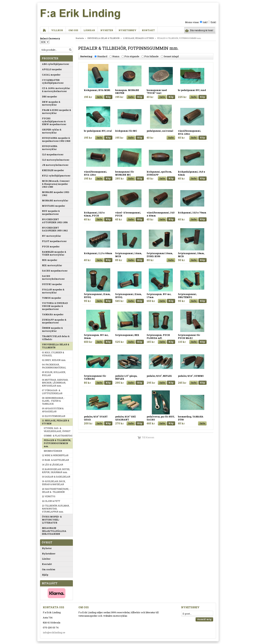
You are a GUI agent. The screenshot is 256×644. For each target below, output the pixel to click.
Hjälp (45, 575)
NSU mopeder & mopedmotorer (51, 212)
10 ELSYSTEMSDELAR (54, 416)
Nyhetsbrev (127, 30)
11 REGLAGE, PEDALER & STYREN (56, 422)
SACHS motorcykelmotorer (53, 277)
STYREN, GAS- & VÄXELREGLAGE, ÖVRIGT (57, 430)
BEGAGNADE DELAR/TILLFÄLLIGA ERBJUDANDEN (54, 531)
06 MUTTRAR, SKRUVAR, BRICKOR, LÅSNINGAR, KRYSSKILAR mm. (55, 383)
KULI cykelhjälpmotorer (56, 176)
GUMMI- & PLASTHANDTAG (58, 436)
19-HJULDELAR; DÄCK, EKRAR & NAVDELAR (54, 483)
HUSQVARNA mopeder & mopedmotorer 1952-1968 (56, 139)
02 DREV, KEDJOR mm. (54, 360)
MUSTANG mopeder (53, 206)
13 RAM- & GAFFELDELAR (55, 460)
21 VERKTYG (49, 496)
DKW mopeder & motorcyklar (51, 103)
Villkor (57, 30)
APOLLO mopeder (52, 69)
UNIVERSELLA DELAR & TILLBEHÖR (56, 346)
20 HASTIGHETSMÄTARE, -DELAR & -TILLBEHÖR (56, 490)
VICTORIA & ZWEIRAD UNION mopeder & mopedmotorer (55, 306)
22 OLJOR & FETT (51, 501)
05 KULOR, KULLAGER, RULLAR (54, 374)
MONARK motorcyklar (55, 200)
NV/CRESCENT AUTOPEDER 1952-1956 (55, 221)
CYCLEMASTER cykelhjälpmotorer (53, 81)
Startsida (80, 38)
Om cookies (49, 569)
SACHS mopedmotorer (55, 271)
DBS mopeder (49, 96)
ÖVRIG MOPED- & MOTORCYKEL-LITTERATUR (52, 520)
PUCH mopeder (51, 246)
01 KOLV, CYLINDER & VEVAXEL (53, 354)
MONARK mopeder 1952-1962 (56, 194)
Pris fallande (151, 56)
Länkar (89, 30)
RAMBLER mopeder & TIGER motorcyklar (54, 253)
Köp (108, 97)
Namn (116, 56)
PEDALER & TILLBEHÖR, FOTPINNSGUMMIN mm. (57, 443)
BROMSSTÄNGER (53, 451)
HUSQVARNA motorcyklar (50, 148)
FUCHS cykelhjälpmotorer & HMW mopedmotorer (54, 121)
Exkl (213, 22)
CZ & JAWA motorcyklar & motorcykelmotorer (56, 90)
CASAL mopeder (51, 75)
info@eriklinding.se (54, 632)
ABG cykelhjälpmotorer (55, 64)
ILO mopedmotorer (53, 154)
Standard (102, 56)
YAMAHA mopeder (53, 314)
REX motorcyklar (52, 265)
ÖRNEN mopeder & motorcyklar (52, 329)
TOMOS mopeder (51, 298)
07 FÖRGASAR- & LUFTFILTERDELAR (52, 392)
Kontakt (148, 30)
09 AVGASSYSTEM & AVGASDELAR (53, 410)
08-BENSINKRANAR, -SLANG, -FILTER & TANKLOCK (54, 401)
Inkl (205, 22)
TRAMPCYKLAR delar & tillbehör (56, 338)
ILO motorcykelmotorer (56, 160)
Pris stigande (132, 56)
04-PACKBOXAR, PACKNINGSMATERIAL (54, 366)
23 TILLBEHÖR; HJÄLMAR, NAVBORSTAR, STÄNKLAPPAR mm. (56, 509)
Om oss (73, 30)
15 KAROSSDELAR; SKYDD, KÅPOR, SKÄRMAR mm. (56, 471)
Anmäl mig (204, 619)
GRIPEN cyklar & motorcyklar (52, 131)
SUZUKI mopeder (52, 284)
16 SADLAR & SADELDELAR (56, 477)
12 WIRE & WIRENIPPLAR (55, 455)
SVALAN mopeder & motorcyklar (53, 291)
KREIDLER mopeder (53, 170)
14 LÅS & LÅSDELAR (53, 465)
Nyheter (107, 30)
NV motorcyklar (51, 236)
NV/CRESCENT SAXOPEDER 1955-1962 (55, 229)
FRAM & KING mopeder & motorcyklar (56, 112)
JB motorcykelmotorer (55, 165)
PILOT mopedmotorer (54, 241)
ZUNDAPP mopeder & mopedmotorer (54, 321)
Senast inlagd (171, 56)
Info (99, 97)
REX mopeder (50, 260)
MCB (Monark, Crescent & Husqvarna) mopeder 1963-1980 (56, 184)
